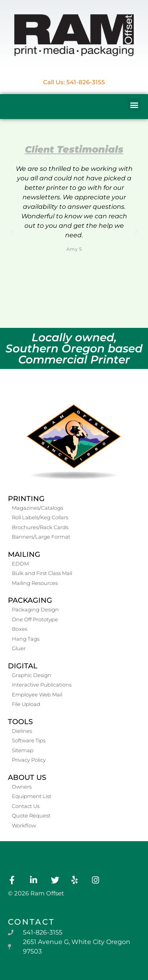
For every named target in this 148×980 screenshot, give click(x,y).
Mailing (24, 554)
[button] (134, 105)
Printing (26, 499)
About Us (27, 778)
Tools (20, 722)
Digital (23, 666)
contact (31, 922)
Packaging (30, 600)
